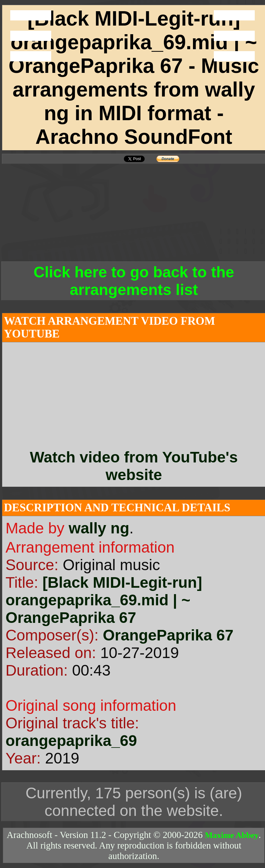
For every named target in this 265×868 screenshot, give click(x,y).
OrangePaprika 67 (168, 635)
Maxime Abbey (232, 835)
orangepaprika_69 (71, 741)
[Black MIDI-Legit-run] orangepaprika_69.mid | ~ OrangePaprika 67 (104, 600)
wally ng (99, 528)
